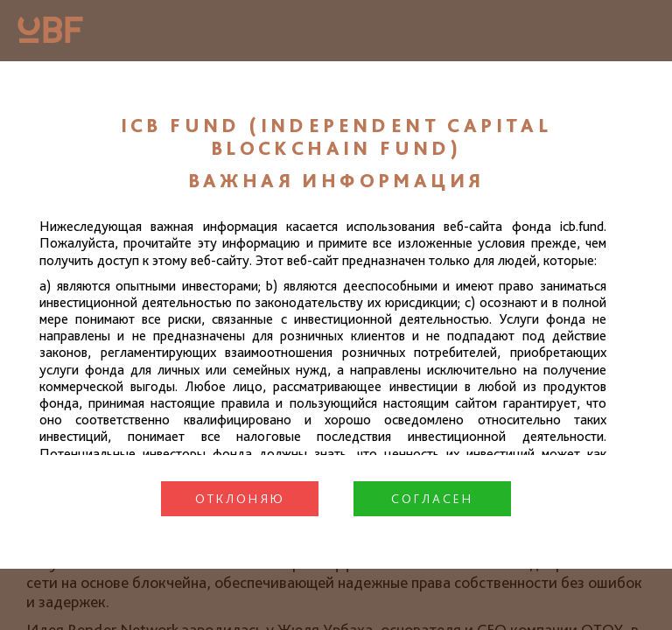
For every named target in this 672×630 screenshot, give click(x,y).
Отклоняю (240, 499)
